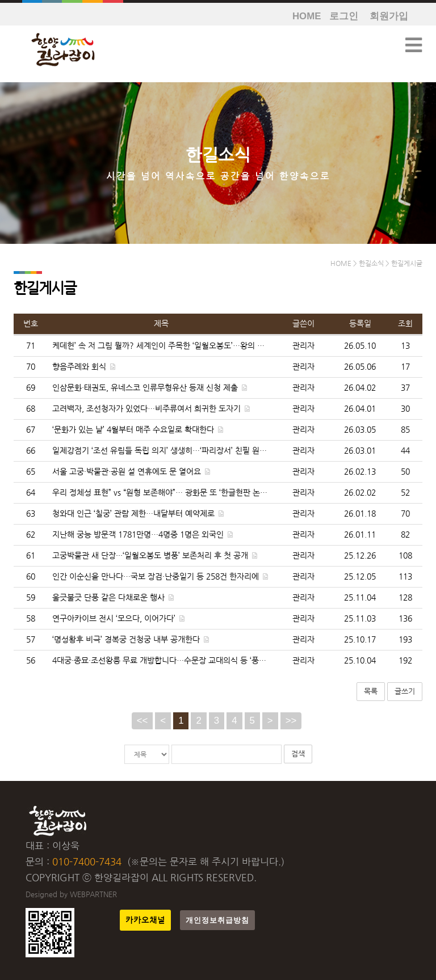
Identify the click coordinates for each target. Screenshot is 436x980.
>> (291, 721)
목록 (371, 691)
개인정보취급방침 (217, 920)
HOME (307, 16)
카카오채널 (145, 920)
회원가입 (389, 16)
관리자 (303, 346)
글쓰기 (405, 691)
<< (142, 721)
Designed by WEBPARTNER (71, 894)
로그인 (344, 16)
